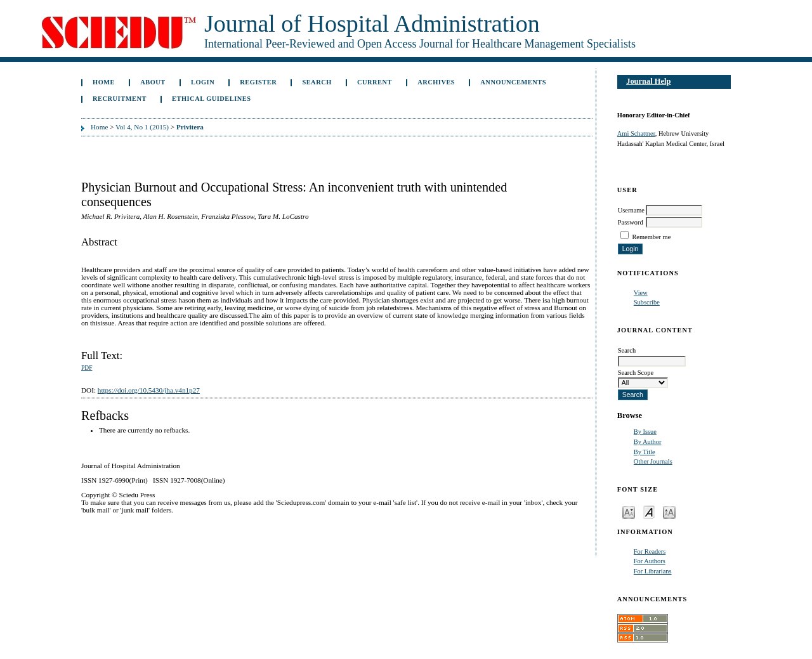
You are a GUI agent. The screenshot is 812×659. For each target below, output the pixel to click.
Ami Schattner (636, 134)
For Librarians (653, 571)
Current (375, 82)
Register (258, 82)
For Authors (650, 561)
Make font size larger (669, 512)
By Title (645, 452)
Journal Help (648, 81)
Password (631, 222)
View (641, 293)
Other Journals (653, 461)
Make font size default (649, 512)
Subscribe (647, 302)
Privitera (190, 127)
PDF (87, 368)
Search (317, 82)
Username (631, 210)
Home (104, 82)
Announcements (513, 82)
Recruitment (120, 99)
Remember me (651, 237)
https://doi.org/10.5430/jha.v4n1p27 (149, 390)
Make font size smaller (629, 512)
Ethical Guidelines (212, 99)
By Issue (645, 432)
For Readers (650, 551)
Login (203, 82)
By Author (648, 442)
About (153, 82)
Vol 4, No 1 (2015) (142, 127)
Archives (436, 82)
